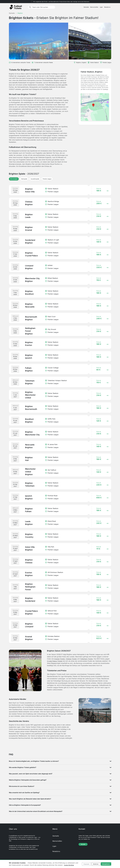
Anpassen (86, 864)
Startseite (86, 7)
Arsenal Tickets (60, 659)
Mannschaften (94, 7)
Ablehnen (96, 864)
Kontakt (83, 844)
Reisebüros (107, 7)
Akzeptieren (106, 864)
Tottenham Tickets (86, 659)
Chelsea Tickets (71, 659)
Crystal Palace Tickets (55, 661)
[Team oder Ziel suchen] (43, 7)
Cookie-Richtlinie (69, 865)
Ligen (101, 7)
